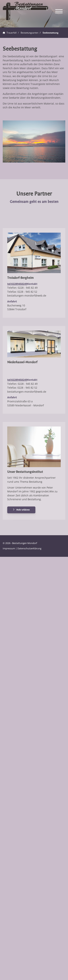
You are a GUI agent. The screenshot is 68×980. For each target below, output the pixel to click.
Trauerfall (12, 33)
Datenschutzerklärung (29, 548)
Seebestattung (51, 33)
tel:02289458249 (17, 284)
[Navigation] (59, 11)
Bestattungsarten (29, 33)
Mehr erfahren (23, 510)
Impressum (9, 548)
